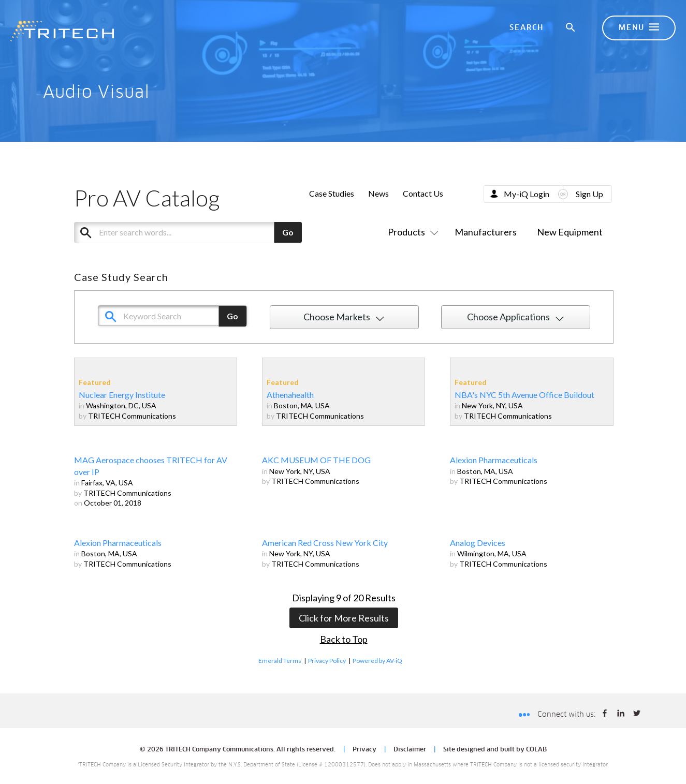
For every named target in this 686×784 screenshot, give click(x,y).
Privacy (364, 750)
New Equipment (570, 232)
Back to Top (344, 639)
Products (411, 232)
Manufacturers (486, 232)
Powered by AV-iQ (377, 661)
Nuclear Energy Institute (122, 395)
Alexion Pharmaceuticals (494, 460)
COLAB (536, 750)
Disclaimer (410, 750)
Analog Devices (478, 543)
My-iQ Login (527, 194)
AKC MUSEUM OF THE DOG (316, 460)
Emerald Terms (280, 661)
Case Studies (332, 193)
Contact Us (423, 193)
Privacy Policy (327, 661)
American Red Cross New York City (325, 543)
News (378, 193)
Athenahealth (290, 395)
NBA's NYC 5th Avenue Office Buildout (524, 395)
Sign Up (589, 194)
